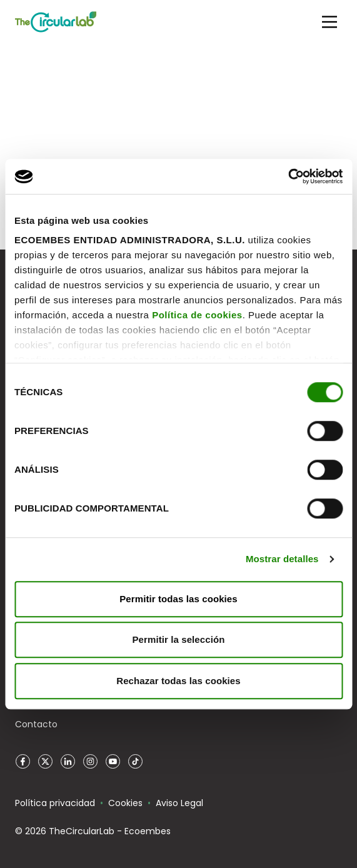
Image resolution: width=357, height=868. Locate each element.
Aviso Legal (179, 803)
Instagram (90, 762)
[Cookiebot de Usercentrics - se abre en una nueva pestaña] (288, 176)
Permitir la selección (178, 639)
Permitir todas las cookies (178, 599)
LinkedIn (68, 762)
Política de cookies (197, 315)
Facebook (23, 762)
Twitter (45, 762)
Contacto (36, 724)
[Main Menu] (329, 22)
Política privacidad (55, 803)
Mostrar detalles (282, 559)
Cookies (125, 803)
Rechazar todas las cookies (178, 681)
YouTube (113, 762)
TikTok (135, 762)
